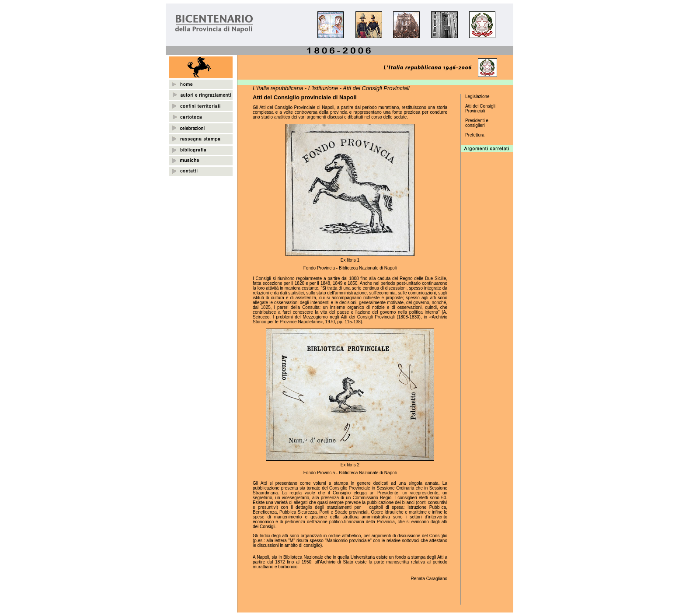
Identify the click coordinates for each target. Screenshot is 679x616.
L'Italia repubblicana (278, 88)
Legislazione (477, 96)
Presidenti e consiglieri (477, 123)
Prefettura (475, 135)
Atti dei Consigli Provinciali (480, 108)
